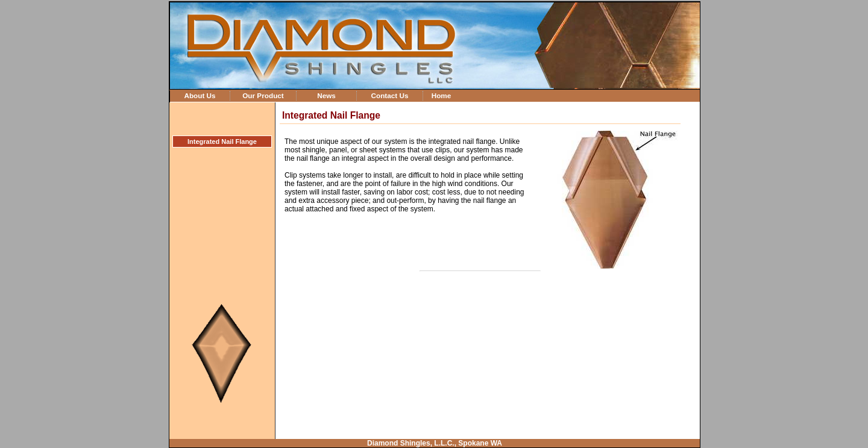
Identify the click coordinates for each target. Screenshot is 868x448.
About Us (200, 95)
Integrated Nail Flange (222, 142)
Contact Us (389, 95)
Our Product (263, 95)
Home (442, 95)
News (326, 95)
